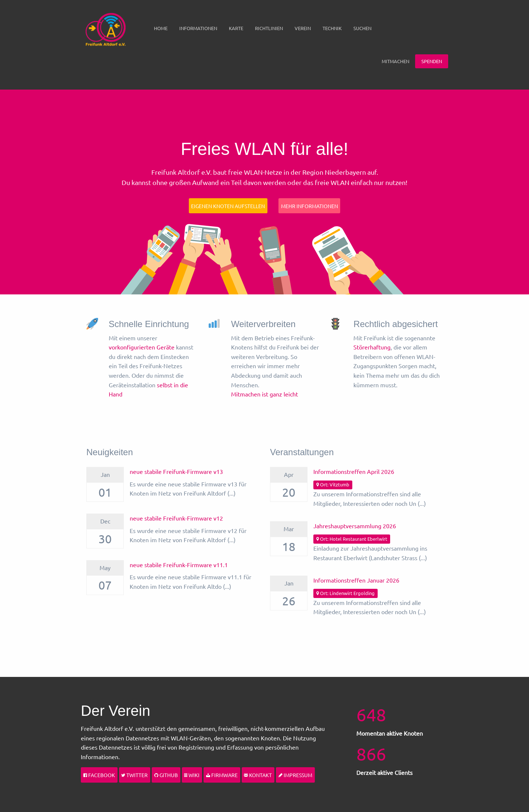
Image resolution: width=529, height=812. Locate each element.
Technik (332, 28)
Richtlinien (269, 28)
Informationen (198, 28)
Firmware (222, 775)
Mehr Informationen (310, 206)
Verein (303, 28)
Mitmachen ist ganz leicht (264, 394)
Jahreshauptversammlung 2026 (355, 526)
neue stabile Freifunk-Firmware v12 (176, 518)
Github (166, 775)
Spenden (432, 61)
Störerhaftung (372, 347)
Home (161, 28)
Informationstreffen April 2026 (354, 471)
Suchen (362, 28)
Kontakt (258, 775)
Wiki (192, 775)
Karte (236, 28)
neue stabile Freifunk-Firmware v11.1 (179, 565)
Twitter (134, 775)
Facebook (99, 775)
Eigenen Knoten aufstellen (228, 206)
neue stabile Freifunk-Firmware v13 (176, 471)
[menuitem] (161, 28)
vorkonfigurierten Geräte (142, 347)
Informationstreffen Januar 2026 (356, 580)
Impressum (295, 775)
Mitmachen (395, 61)
